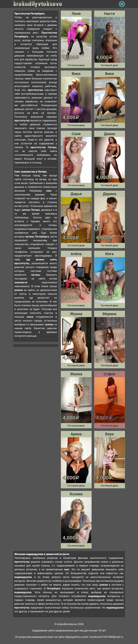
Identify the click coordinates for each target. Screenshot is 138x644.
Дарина (109, 194)
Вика (76, 74)
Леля (76, 14)
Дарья (76, 194)
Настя (110, 14)
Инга (109, 254)
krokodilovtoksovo (65, 4)
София (110, 374)
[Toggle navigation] (122, 4)
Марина (109, 314)
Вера (109, 434)
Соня (76, 134)
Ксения (76, 494)
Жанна (76, 314)
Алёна (76, 254)
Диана (109, 134)
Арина (76, 434)
